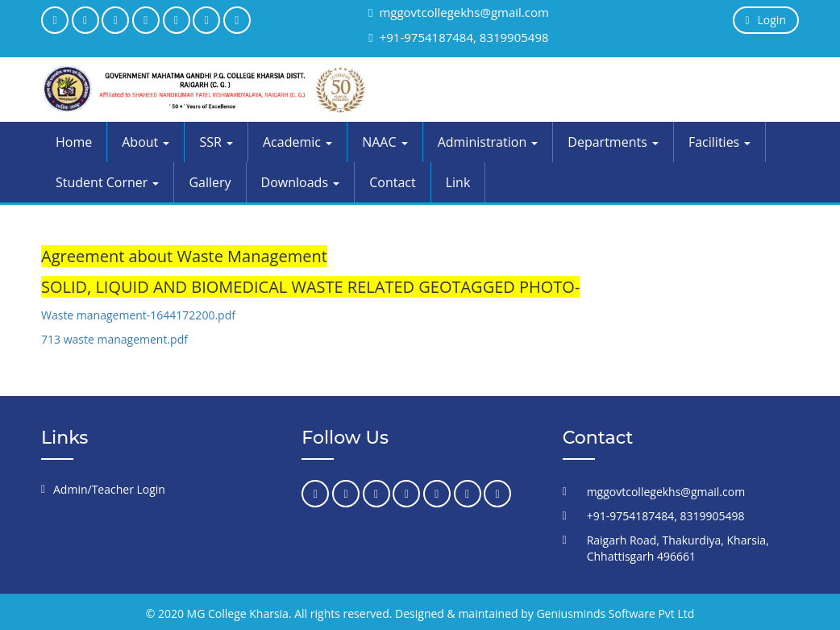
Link (458, 182)
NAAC (385, 142)
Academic (297, 142)
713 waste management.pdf (114, 339)
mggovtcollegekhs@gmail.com (459, 12)
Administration (488, 142)
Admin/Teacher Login (109, 489)
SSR (216, 142)
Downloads (301, 182)
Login (766, 20)
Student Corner (107, 182)
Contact (392, 182)
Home (74, 142)
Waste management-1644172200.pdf (138, 315)
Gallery (210, 182)
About (146, 142)
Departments (613, 142)
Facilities (719, 142)
